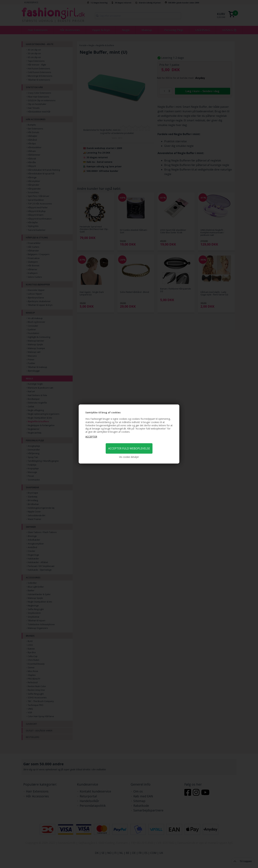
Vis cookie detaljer (129, 457)
